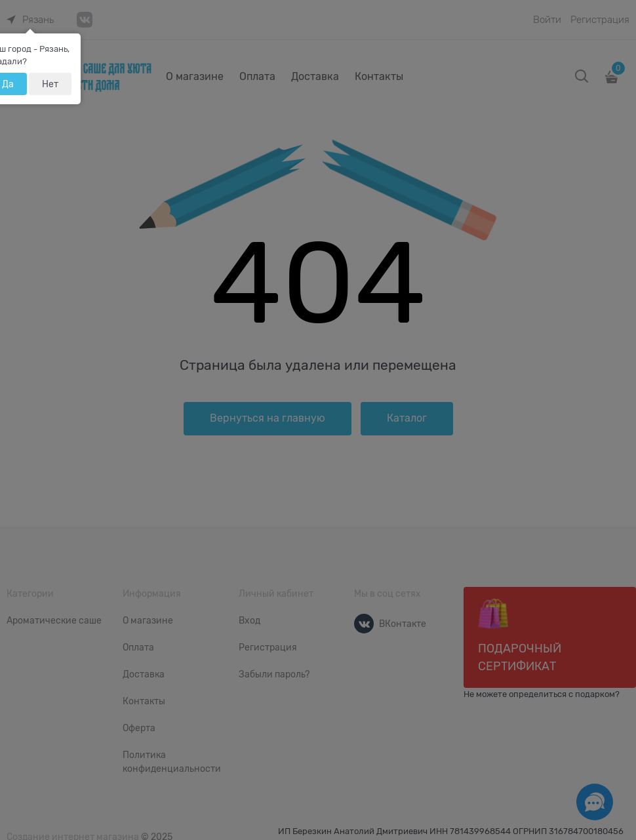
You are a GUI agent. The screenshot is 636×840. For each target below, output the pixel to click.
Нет (50, 84)
